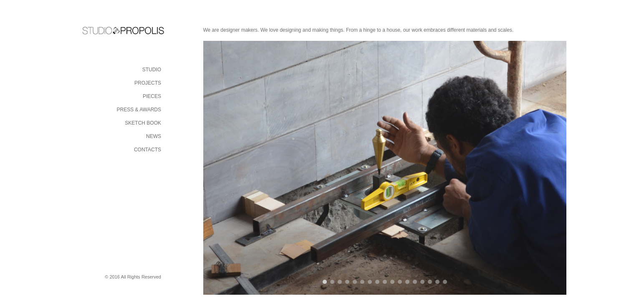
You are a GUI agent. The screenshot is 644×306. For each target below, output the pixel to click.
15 (430, 282)
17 (445, 282)
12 (407, 282)
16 (437, 282)
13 (415, 282)
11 (400, 282)
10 (392, 282)
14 (422, 282)
